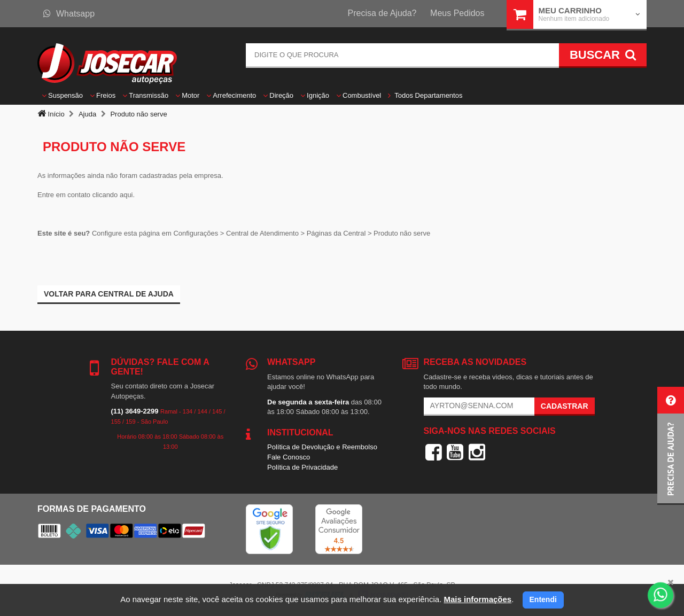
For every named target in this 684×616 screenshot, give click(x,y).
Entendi (543, 599)
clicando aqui (113, 195)
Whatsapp (69, 14)
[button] (671, 446)
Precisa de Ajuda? (382, 13)
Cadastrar (565, 406)
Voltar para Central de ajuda (109, 294)
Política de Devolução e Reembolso (322, 447)
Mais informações (477, 599)
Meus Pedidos (457, 13)
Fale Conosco (289, 457)
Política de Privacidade (302, 467)
